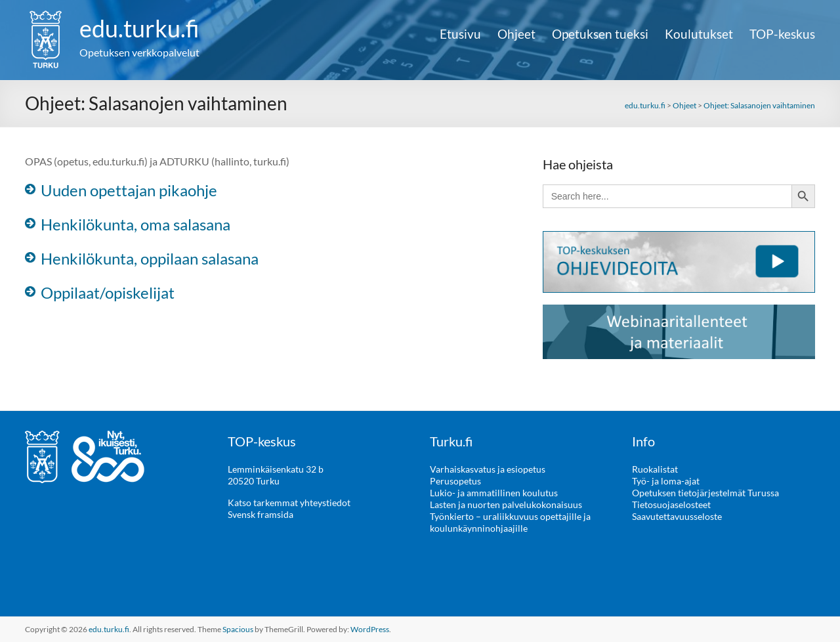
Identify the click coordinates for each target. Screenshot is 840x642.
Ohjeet (516, 34)
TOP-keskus (782, 34)
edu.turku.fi (139, 28)
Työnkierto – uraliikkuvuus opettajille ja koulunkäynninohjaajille (510, 522)
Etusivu (460, 34)
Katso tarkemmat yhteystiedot (289, 503)
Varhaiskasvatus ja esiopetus (488, 469)
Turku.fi (451, 441)
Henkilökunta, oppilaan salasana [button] (150, 258)
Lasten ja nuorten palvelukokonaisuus (506, 504)
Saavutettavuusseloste (677, 516)
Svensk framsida (261, 514)
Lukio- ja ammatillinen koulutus (494, 493)
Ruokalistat (655, 469)
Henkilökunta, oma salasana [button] (136, 224)
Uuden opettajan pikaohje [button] (129, 190)
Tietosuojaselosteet (671, 504)
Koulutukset (699, 34)
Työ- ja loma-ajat (666, 481)
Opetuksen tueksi (600, 34)
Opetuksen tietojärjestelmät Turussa (705, 493)
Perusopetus (455, 481)
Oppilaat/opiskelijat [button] (108, 292)
